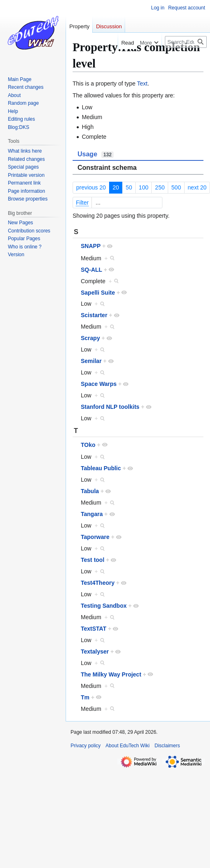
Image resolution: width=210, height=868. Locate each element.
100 (143, 187)
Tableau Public (101, 468)
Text (142, 83)
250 (160, 187)
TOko (88, 445)
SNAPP (91, 246)
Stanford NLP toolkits (110, 407)
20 (116, 187)
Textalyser (95, 652)
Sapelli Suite (98, 293)
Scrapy (90, 338)
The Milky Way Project (111, 674)
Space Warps (99, 384)
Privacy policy (86, 746)
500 (176, 187)
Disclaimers (167, 746)
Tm (85, 697)
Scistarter (94, 315)
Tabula (90, 491)
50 (129, 187)
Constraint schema (107, 168)
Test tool (92, 560)
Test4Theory (98, 583)
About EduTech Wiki (127, 746)
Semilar (91, 361)
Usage (96, 154)
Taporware (95, 537)
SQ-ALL (91, 270)
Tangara (92, 514)
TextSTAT (94, 629)
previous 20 (91, 187)
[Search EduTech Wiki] (186, 42)
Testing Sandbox (104, 606)
